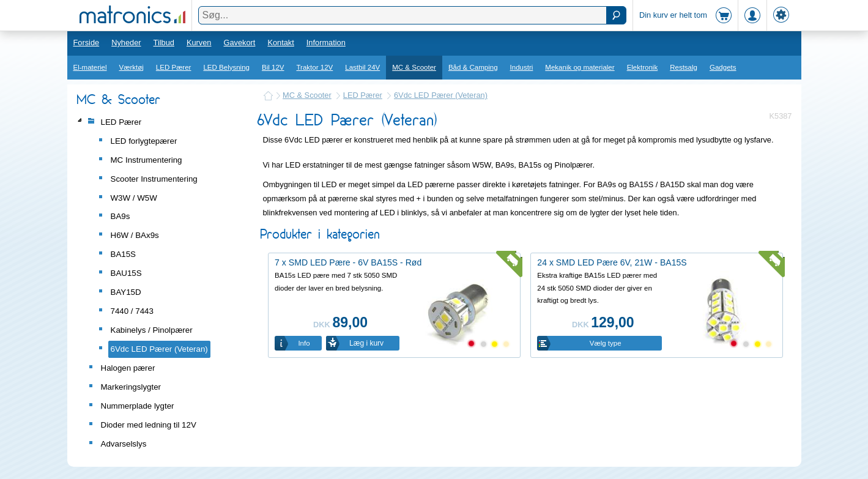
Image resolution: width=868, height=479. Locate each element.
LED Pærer (174, 67)
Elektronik (643, 67)
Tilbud (164, 43)
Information (326, 43)
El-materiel (90, 67)
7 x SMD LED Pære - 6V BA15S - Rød (348, 262)
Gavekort (239, 43)
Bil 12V (273, 67)
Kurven (199, 43)
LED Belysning (226, 67)
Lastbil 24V (362, 67)
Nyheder (126, 43)
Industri (522, 67)
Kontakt (280, 43)
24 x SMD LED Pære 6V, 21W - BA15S (612, 262)
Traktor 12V (315, 67)
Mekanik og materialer (580, 67)
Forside (87, 43)
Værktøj (132, 67)
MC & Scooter (414, 67)
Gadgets (723, 67)
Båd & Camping (473, 67)
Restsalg (684, 67)
